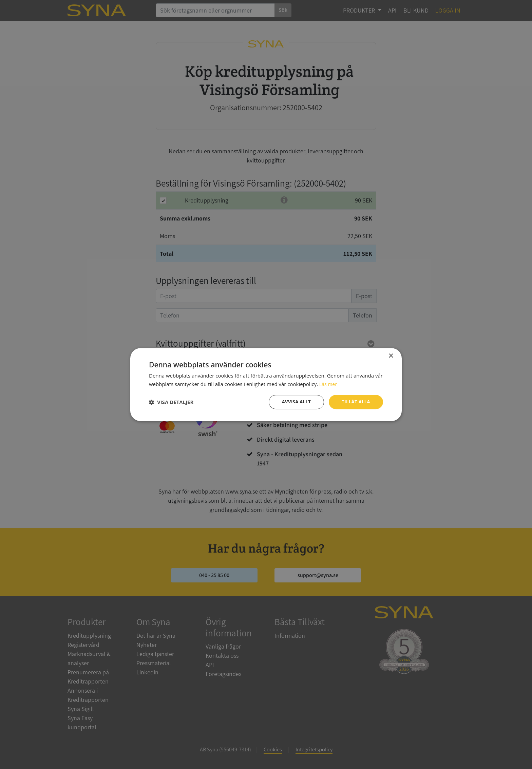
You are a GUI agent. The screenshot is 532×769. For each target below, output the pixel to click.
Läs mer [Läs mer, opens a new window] (329, 383)
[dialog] (266, 384)
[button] (171, 402)
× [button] (391, 355)
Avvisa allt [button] (293, 402)
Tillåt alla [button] (355, 402)
